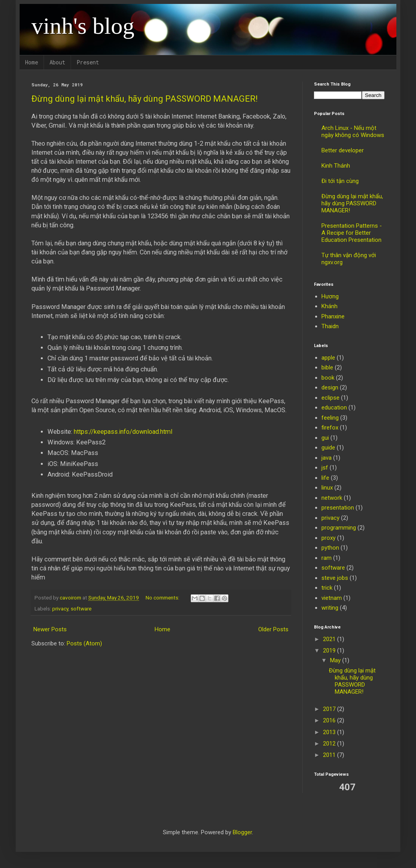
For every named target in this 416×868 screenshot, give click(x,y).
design (330, 387)
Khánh (329, 306)
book (328, 378)
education (334, 408)
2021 (330, 639)
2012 (330, 744)
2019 (330, 651)
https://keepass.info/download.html (123, 432)
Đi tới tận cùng (340, 181)
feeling (330, 418)
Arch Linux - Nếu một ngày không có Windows (353, 132)
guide (328, 448)
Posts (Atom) (84, 643)
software (81, 609)
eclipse (330, 398)
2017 (330, 709)
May (336, 660)
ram (327, 558)
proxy (328, 538)
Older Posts (273, 629)
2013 (330, 732)
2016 (330, 720)
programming (339, 528)
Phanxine (333, 316)
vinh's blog (83, 26)
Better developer (343, 150)
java (327, 458)
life (325, 478)
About (57, 62)
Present (88, 62)
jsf (325, 468)
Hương (330, 296)
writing (330, 608)
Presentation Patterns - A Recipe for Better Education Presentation (352, 233)
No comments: (163, 598)
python (330, 548)
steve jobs (335, 578)
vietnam (332, 598)
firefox (330, 428)
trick (327, 588)
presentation (338, 508)
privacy (60, 609)
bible (327, 367)
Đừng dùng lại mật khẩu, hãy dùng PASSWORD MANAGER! (145, 99)
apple (328, 358)
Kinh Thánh (336, 166)
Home (32, 62)
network (332, 498)
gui (325, 438)
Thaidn (330, 326)
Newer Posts (50, 629)
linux (327, 488)
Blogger (242, 832)
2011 (330, 755)
